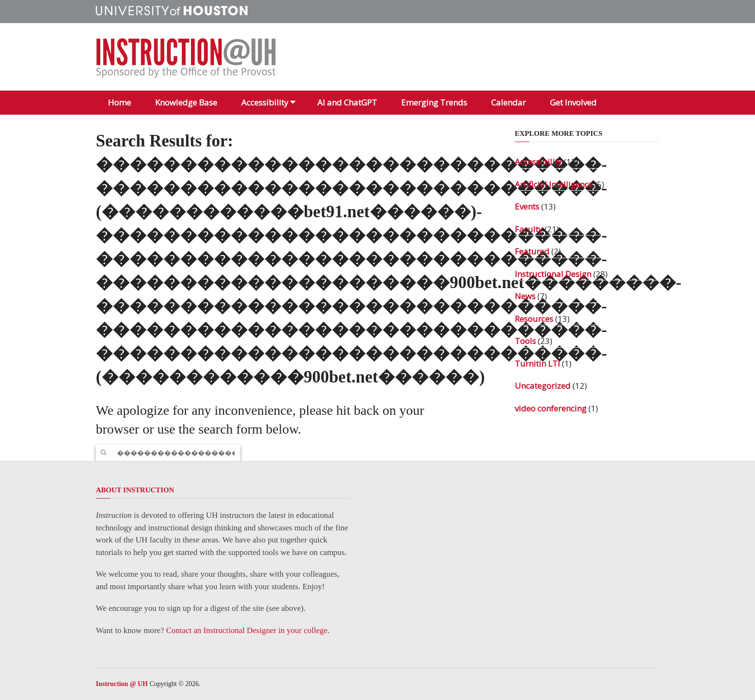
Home (119, 102)
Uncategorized (543, 386)
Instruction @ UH (122, 684)
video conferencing (551, 408)
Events (527, 206)
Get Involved (573, 102)
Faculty (529, 229)
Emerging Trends (434, 102)
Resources (534, 319)
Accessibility (265, 102)
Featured (532, 251)
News (525, 296)
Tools (525, 341)
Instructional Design (553, 274)
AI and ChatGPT (347, 102)
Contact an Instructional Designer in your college (247, 630)
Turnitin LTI (537, 363)
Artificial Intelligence (554, 184)
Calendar (508, 102)
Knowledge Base (186, 102)
